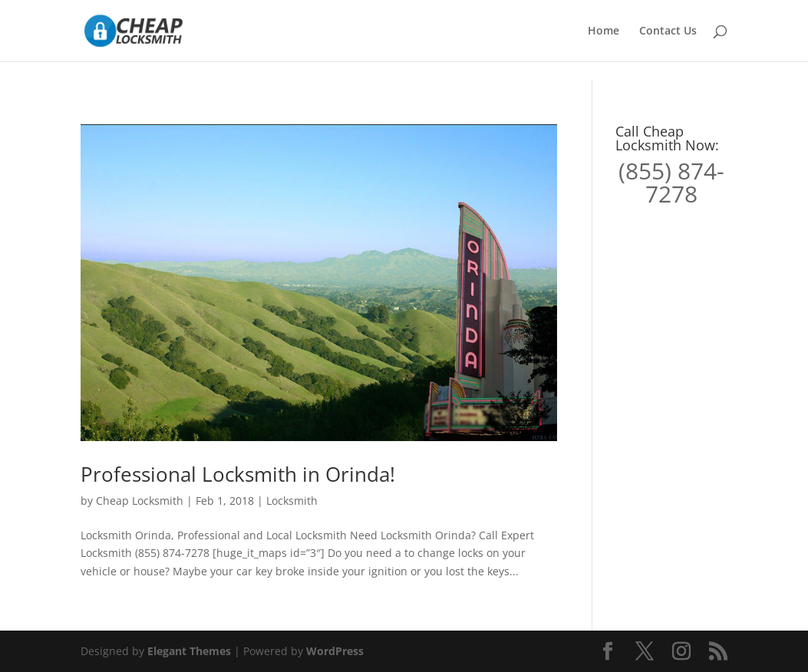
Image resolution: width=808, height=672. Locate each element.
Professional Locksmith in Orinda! (238, 474)
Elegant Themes (189, 651)
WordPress (335, 651)
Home (604, 31)
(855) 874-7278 (671, 182)
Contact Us (668, 31)
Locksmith (292, 501)
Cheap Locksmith (140, 501)
